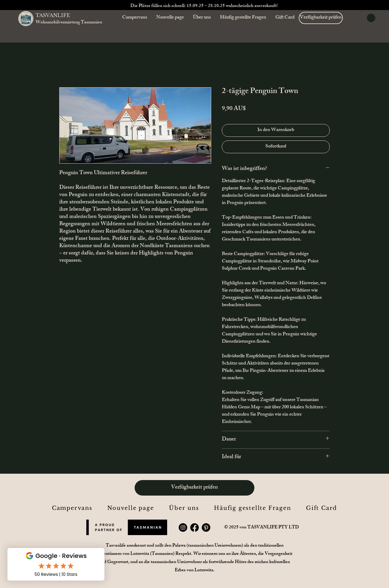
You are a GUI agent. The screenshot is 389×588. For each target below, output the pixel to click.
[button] (371, 18)
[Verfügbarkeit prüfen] (321, 18)
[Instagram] (183, 527)
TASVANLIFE (53, 15)
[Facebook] (194, 527)
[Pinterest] (206, 527)
